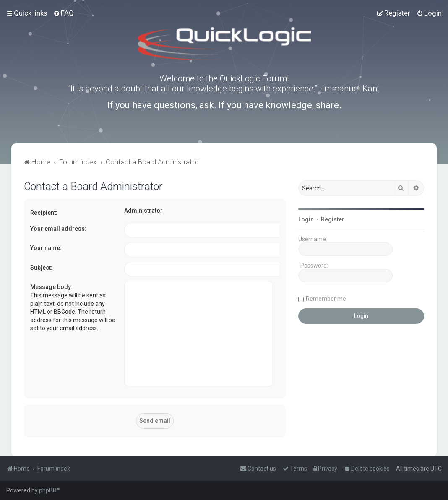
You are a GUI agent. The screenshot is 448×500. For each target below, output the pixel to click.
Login (306, 219)
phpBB (48, 490)
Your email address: (58, 229)
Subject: (41, 268)
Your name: (46, 248)
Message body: (51, 287)
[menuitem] (64, 13)
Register (333, 219)
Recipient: (44, 213)
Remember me (326, 299)
